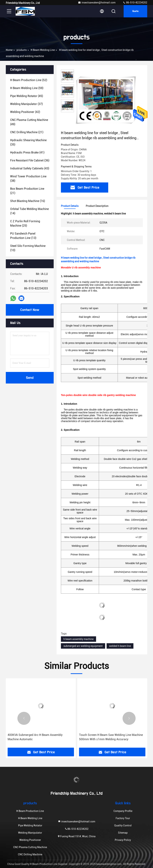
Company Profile (123, 811)
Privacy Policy (123, 840)
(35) (28, 142)
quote (135, 11)
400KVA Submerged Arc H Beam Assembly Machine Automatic (35, 737)
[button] (24, 718)
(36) (30, 160)
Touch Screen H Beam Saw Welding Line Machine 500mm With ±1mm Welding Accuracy (111, 737)
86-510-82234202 (135, 3)
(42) (25, 112)
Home (9, 50)
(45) (27, 96)
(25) (25, 223)
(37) (26, 104)
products (22, 50)
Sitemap (123, 833)
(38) (28, 179)
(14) (29, 211)
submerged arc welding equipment (83, 646)
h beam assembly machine (78, 639)
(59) (27, 88)
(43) (30, 168)
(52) (29, 80)
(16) (28, 201)
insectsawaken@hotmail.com (97, 3)
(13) (23, 236)
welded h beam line (120, 646)
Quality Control (123, 825)
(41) (27, 152)
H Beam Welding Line (43, 50)
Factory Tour (123, 818)
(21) (27, 132)
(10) (28, 248)
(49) (29, 122)
